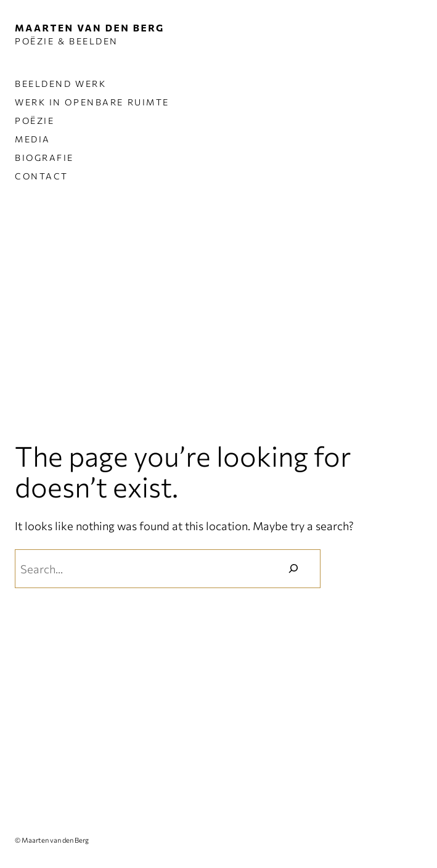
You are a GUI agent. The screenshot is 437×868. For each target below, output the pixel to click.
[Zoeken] (294, 568)
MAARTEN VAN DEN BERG (90, 27)
